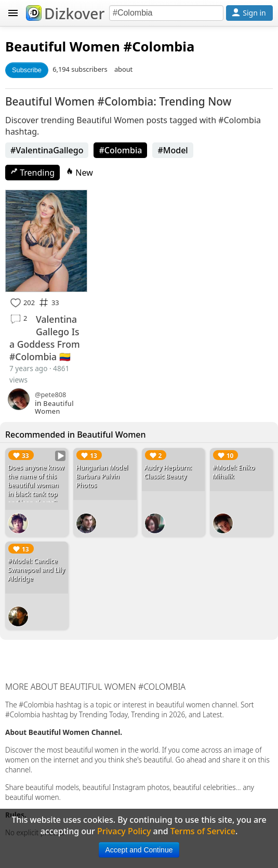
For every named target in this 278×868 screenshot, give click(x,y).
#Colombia (120, 150)
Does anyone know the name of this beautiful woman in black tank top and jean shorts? (36, 485)
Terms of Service (203, 831)
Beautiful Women (63, 47)
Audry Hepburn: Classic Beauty (168, 472)
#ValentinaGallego (47, 150)
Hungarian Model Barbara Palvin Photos (102, 476)
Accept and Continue (139, 850)
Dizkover (65, 14)
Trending (32, 173)
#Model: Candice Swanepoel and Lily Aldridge (36, 570)
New (80, 173)
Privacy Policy (124, 831)
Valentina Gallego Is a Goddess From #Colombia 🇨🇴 (45, 338)
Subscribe (27, 70)
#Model (173, 150)
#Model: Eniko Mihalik (234, 472)
